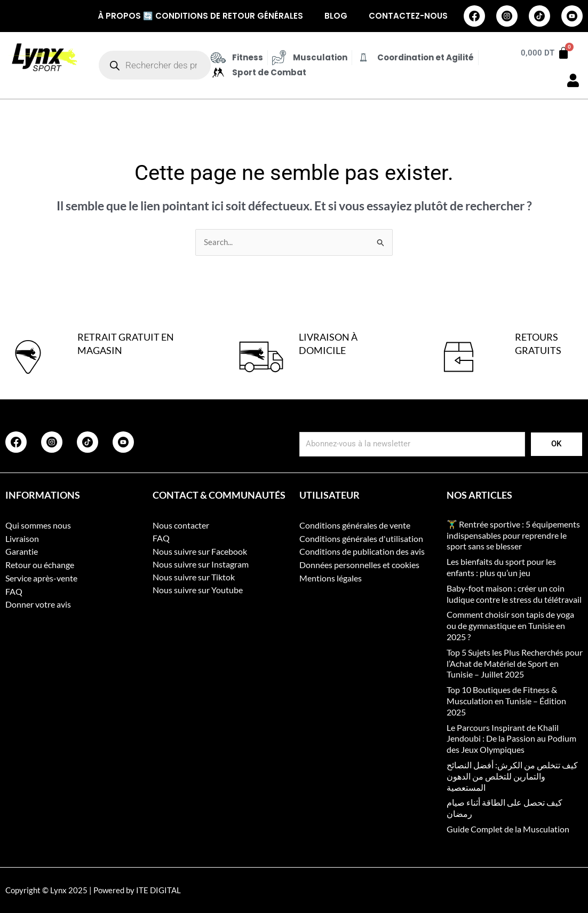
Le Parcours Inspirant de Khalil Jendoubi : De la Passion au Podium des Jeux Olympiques (511, 739)
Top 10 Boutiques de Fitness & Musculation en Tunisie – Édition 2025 (506, 701)
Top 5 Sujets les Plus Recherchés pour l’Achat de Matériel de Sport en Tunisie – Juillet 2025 (515, 663)
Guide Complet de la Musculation (508, 829)
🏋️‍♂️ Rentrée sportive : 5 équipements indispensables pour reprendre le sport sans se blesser (513, 535)
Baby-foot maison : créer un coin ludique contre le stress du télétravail (514, 594)
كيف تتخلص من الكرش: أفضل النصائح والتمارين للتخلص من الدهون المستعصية (512, 776)
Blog (336, 16)
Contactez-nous (408, 16)
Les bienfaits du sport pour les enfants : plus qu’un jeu (501, 568)
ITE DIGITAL (158, 890)
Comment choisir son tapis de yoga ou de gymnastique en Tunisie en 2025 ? (510, 626)
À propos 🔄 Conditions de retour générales (200, 16)
